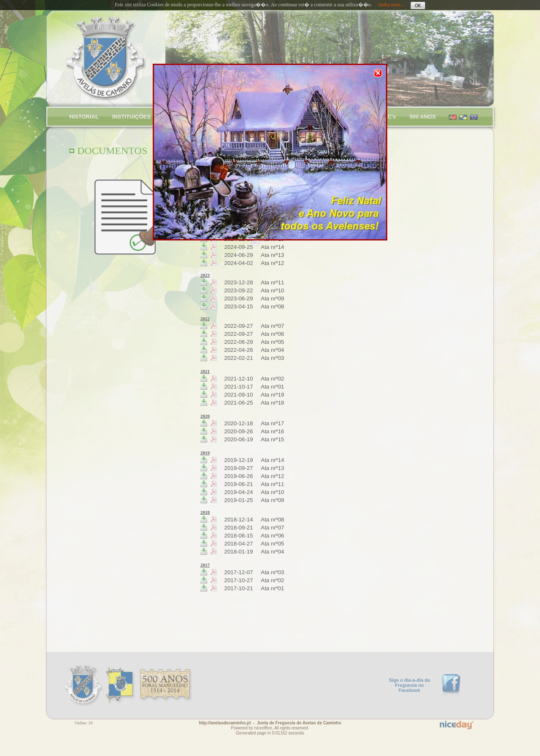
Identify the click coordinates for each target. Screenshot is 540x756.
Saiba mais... (391, 5)
